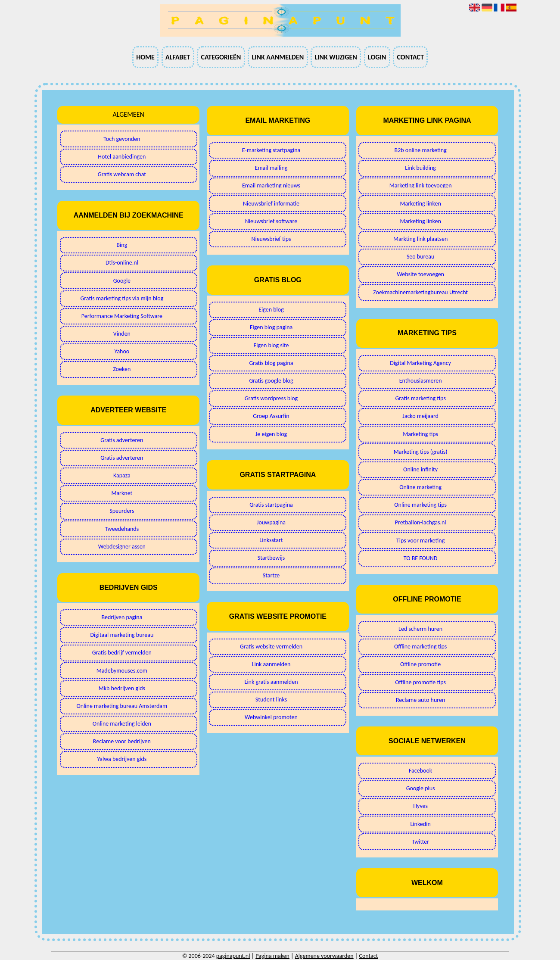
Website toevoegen (420, 274)
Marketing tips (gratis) (421, 452)
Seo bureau (420, 257)
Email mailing (271, 168)
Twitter (420, 842)
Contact (410, 57)
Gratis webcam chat (122, 174)
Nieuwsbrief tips (271, 239)
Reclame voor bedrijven (122, 741)
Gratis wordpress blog (271, 398)
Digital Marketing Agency (420, 363)
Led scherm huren (420, 629)
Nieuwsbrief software (271, 221)
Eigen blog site (271, 345)
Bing (122, 245)
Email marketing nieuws (271, 185)
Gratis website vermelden (271, 647)
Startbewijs (271, 558)
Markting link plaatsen (420, 239)
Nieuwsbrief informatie (271, 204)
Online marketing (420, 487)
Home (145, 57)
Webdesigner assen (122, 547)
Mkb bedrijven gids (122, 688)
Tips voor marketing (420, 541)
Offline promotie (420, 664)
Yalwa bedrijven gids (122, 759)
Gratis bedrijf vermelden (122, 653)
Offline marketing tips (420, 647)
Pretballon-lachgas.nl (421, 522)
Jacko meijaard (420, 416)
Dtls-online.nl (122, 263)
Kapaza (122, 475)
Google (122, 281)
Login (377, 57)
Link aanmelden (278, 57)
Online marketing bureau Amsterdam (122, 706)
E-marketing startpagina (271, 150)
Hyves (420, 806)
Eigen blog (271, 310)
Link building (420, 168)
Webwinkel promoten (271, 717)
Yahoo (122, 351)
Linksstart (271, 540)
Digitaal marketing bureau (122, 635)
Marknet (122, 493)
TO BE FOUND (421, 558)
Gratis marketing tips (420, 398)
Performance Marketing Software (122, 316)
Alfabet (178, 57)
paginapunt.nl (233, 956)
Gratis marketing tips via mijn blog (122, 298)
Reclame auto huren (420, 700)
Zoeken (122, 369)
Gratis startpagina (271, 505)
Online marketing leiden (122, 724)
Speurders (122, 511)
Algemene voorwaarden (324, 956)
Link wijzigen (336, 57)
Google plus (421, 788)
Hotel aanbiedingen (122, 157)
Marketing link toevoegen (421, 185)
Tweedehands (122, 529)
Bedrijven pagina (122, 617)
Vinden (122, 334)
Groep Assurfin (271, 416)
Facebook (420, 771)
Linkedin (420, 824)
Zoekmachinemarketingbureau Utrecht (420, 292)
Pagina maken (272, 956)
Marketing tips (420, 434)
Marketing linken (420, 204)
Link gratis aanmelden (271, 682)
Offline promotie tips (420, 682)
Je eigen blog (271, 434)
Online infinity (420, 469)
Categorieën (221, 57)
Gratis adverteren (122, 440)
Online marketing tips (420, 505)
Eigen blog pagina (271, 327)
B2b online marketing (421, 150)
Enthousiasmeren (421, 381)
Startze (271, 575)
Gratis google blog (271, 381)
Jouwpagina (271, 522)
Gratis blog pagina (271, 363)
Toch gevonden (122, 139)
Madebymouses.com (122, 671)
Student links (271, 700)
